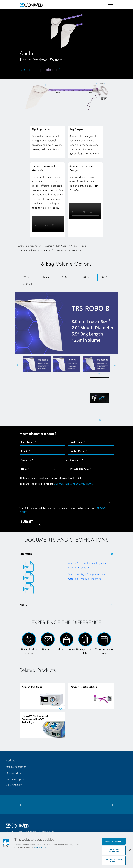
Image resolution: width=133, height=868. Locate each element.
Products (10, 761)
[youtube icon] (112, 805)
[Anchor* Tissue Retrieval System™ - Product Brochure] (67, 567)
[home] (31, 5)
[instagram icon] (51, 805)
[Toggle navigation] (111, 5)
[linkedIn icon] (82, 805)
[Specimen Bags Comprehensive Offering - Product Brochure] (67, 578)
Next (115, 365)
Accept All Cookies (114, 841)
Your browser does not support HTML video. (48, 224)
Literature (26, 554)
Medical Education (16, 774)
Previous (17, 365)
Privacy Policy (40, 847)
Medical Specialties (16, 768)
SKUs (23, 606)
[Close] (130, 850)
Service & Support (15, 780)
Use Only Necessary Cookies (114, 861)
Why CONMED (14, 786)
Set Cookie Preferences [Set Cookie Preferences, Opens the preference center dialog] (114, 850)
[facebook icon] (21, 805)
